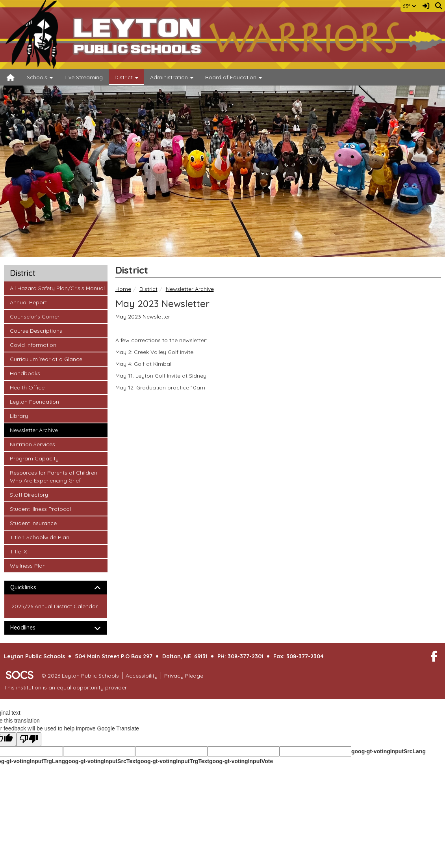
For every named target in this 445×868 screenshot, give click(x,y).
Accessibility (142, 676)
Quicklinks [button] (30, 588)
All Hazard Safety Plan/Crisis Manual (57, 288)
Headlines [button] (30, 628)
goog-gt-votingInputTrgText (173, 761)
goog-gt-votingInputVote (241, 761)
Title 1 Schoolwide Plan (39, 537)
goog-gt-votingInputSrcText (101, 761)
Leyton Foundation (34, 401)
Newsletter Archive (190, 289)
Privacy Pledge (184, 676)
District (148, 289)
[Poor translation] (29, 739)
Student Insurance (33, 523)
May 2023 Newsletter (143, 317)
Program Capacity (34, 458)
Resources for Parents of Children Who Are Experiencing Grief (53, 476)
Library (20, 415)
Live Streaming (84, 77)
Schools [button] (40, 77)
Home (123, 289)
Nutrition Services (32, 444)
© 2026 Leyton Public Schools (80, 676)
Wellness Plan (28, 565)
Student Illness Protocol (40, 509)
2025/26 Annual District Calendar (55, 606)
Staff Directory (29, 494)
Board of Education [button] (234, 77)
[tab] (56, 588)
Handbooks (25, 373)
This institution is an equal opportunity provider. (66, 687)
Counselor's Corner (34, 316)
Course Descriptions (36, 330)
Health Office (27, 387)
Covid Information (33, 345)
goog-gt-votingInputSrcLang (388, 751)
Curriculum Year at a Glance (46, 359)
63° (409, 6)
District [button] (126, 77)
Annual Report (28, 302)
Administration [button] (172, 77)
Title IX (20, 551)
